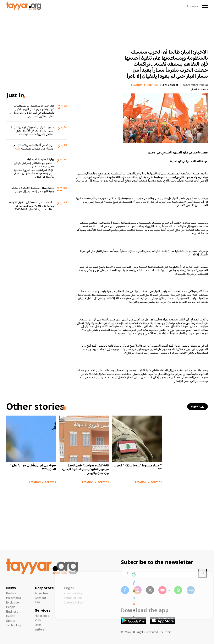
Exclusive (13, 603)
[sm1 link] (191, 590)
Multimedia (14, 598)
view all (198, 407)
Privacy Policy (73, 593)
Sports (11, 621)
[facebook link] (125, 590)
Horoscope (42, 616)
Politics (11, 593)
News (11, 588)
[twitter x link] (150, 590)
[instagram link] (138, 590)
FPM (38, 603)
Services (43, 610)
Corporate (44, 588)
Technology (14, 625)
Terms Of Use (73, 598)
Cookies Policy (73, 603)
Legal (69, 588)
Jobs (38, 625)
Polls (38, 620)
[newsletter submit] (203, 573)
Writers (40, 630)
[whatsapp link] (178, 590)
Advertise (41, 593)
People (11, 607)
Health (11, 616)
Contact (41, 598)
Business (12, 612)
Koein (168, 632)
